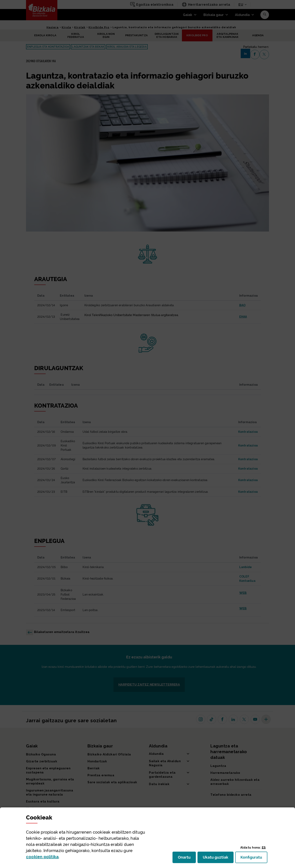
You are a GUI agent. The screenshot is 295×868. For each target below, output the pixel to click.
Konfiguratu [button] (254, 858)
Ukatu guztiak (217, 858)
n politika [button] (42, 857)
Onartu (187, 858)
